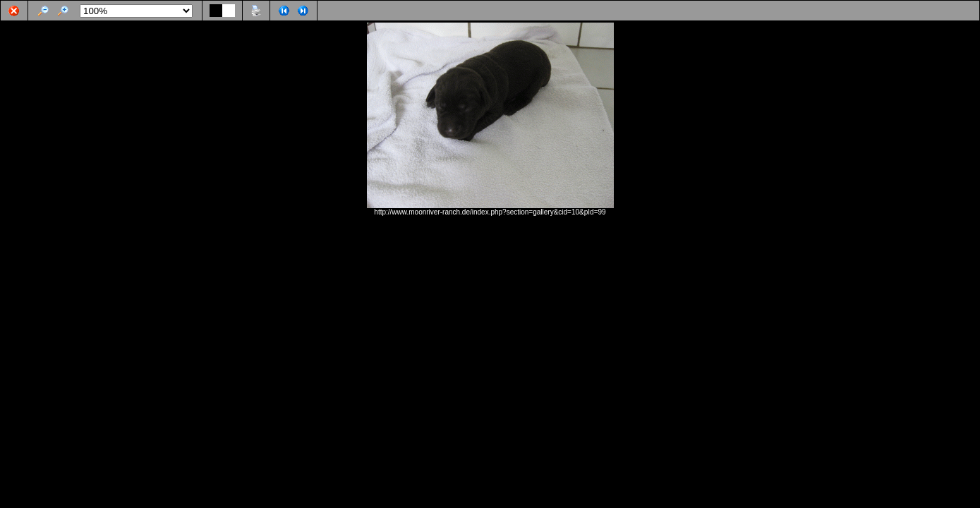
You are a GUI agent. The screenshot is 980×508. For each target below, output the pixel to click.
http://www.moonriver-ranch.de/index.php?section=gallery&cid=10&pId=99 (490, 212)
